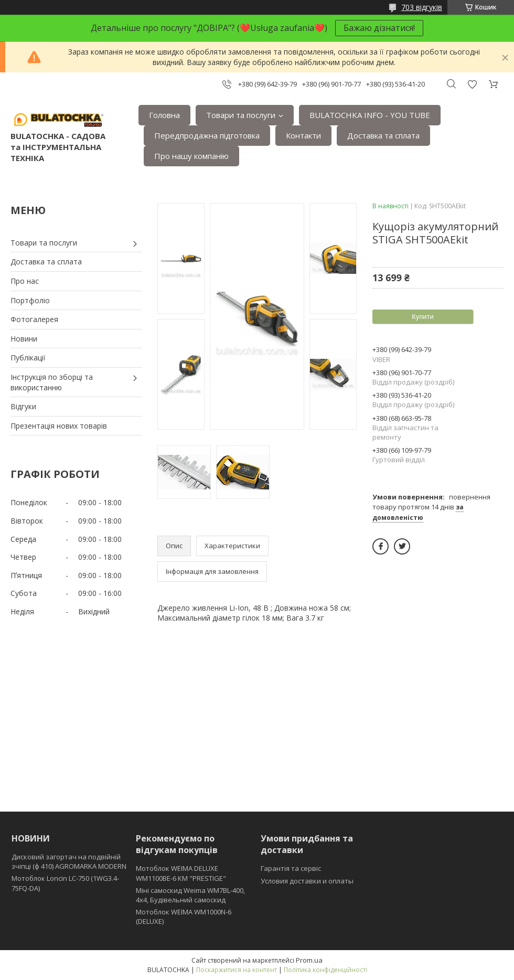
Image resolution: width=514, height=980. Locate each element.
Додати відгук (472, 84)
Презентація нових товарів (59, 426)
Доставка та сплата (383, 135)
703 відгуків (422, 7)
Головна (164, 115)
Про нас (25, 281)
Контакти (303, 135)
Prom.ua (309, 960)
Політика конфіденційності (325, 970)
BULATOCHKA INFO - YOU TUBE (370, 115)
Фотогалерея (34, 319)
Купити (423, 317)
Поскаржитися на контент (237, 970)
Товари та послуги (241, 115)
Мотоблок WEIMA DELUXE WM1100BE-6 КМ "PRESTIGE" (181, 873)
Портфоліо (30, 300)
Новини (24, 339)
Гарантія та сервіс (291, 868)
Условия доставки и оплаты (307, 881)
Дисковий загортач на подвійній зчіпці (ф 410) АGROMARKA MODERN (69, 861)
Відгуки (23, 406)
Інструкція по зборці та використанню (52, 382)
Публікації (28, 358)
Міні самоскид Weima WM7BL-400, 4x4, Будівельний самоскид (190, 895)
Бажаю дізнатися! (379, 28)
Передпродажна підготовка (207, 135)
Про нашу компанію (191, 156)
